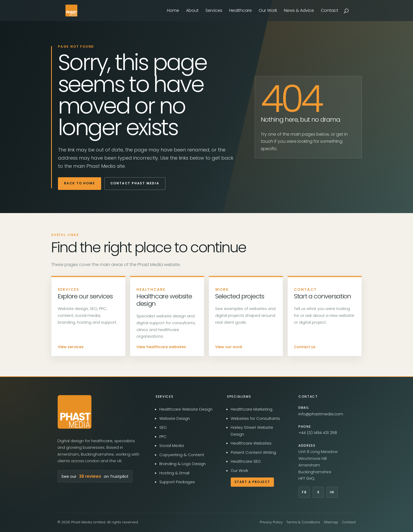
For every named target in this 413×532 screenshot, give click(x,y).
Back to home (80, 183)
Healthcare (240, 11)
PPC (163, 437)
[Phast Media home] (75, 412)
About (192, 11)
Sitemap (331, 522)
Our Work (268, 11)
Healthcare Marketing (252, 409)
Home (173, 11)
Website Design (175, 418)
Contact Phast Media (135, 183)
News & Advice (299, 11)
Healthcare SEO (246, 461)
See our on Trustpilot (95, 476)
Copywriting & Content (182, 455)
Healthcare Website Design (186, 409)
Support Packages (177, 482)
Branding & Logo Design (183, 464)
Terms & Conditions (303, 522)
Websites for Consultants (255, 418)
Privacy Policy (271, 522)
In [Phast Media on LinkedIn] (332, 492)
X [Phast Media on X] (318, 492)
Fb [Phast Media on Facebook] (304, 492)
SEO (163, 427)
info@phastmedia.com (321, 414)
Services (214, 11)
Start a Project (252, 482)
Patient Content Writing (253, 452)
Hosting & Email (174, 473)
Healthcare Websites (251, 443)
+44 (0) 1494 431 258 (318, 433)
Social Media (172, 445)
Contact (330, 11)
